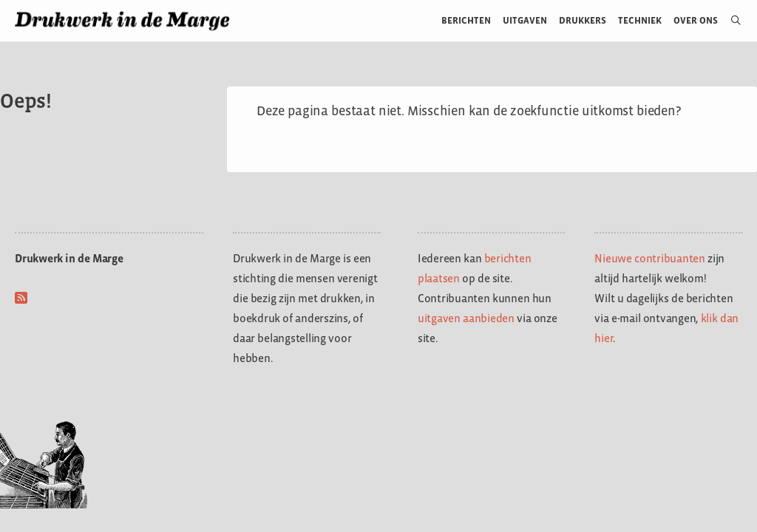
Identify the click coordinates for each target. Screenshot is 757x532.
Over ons (696, 20)
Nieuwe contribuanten (650, 258)
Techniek (640, 20)
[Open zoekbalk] (730, 21)
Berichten (466, 20)
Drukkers (583, 20)
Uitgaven (525, 20)
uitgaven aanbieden (466, 318)
